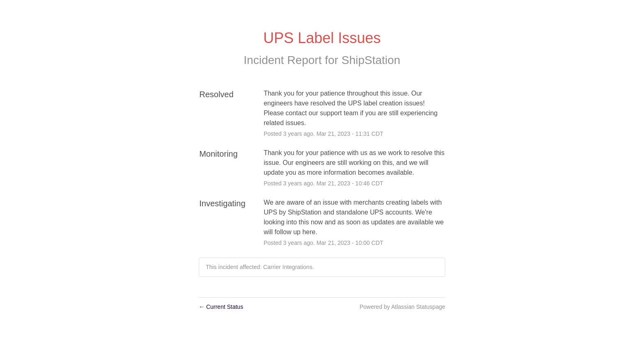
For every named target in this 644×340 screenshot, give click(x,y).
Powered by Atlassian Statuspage (402, 307)
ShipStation (371, 60)
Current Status (221, 307)
